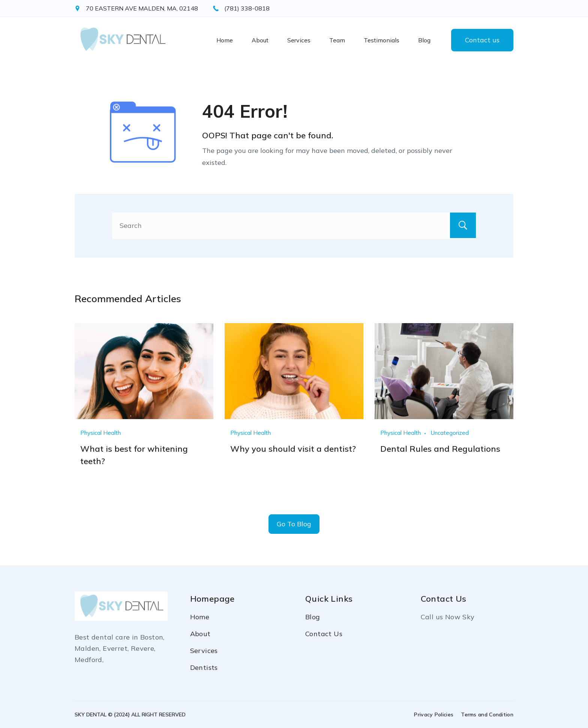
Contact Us (324, 634)
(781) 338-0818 (247, 8)
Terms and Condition (487, 715)
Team (337, 40)
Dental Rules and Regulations (440, 449)
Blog (424, 40)
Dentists (204, 667)
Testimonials (382, 40)
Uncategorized (450, 433)
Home (225, 40)
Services (299, 40)
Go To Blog (294, 524)
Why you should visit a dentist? (293, 449)
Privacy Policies (434, 715)
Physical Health (100, 433)
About (260, 40)
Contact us (482, 40)
